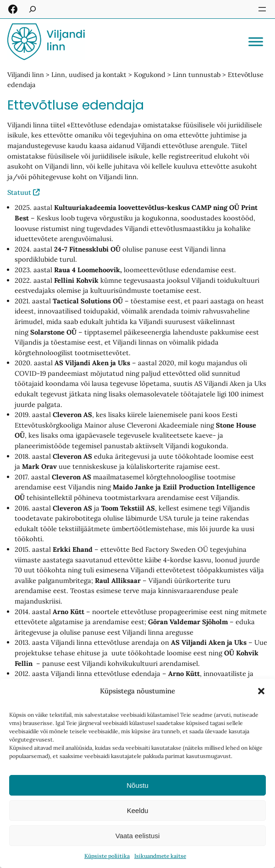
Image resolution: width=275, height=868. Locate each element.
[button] (261, 691)
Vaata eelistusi (137, 836)
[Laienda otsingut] (33, 9)
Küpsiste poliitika (107, 856)
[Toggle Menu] (256, 41)
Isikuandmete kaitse (160, 856)
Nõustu (137, 785)
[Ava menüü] (262, 9)
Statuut (19, 192)
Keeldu (138, 810)
